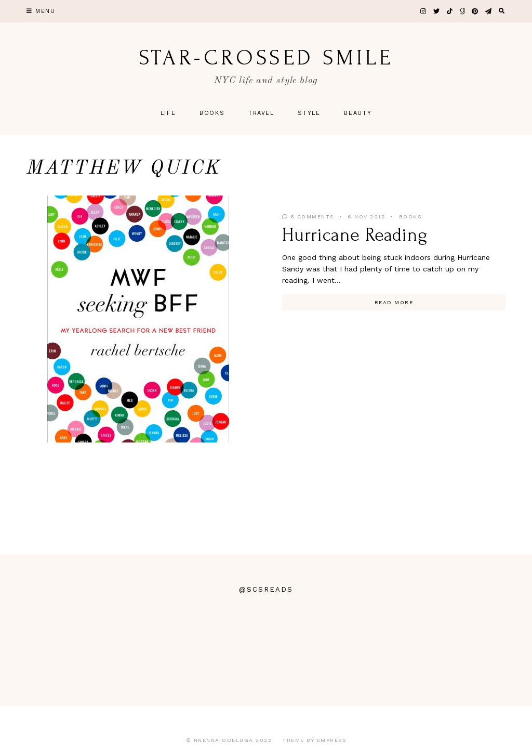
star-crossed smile (266, 58)
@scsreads (266, 589)
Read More (394, 302)
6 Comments (308, 217)
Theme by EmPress (314, 740)
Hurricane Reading (355, 235)
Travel (261, 113)
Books (212, 113)
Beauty (358, 113)
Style (309, 113)
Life (168, 113)
